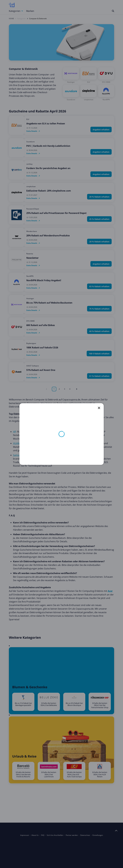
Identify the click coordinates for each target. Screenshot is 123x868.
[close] (99, 408)
